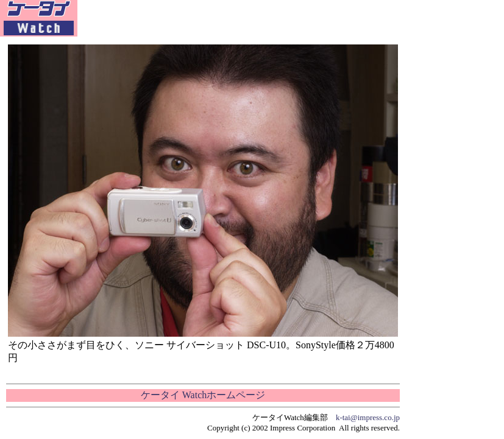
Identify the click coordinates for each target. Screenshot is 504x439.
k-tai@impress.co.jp (368, 417)
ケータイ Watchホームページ (203, 395)
